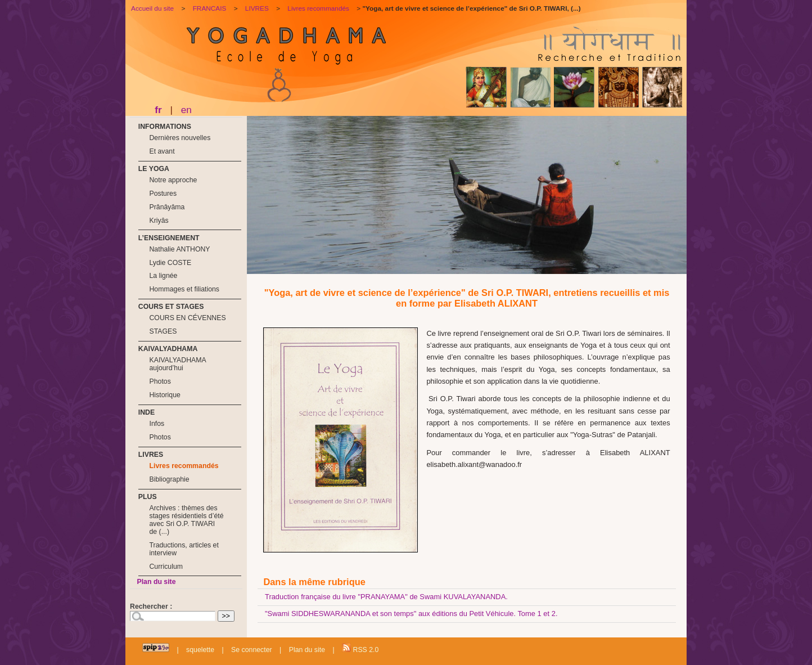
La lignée (163, 276)
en (186, 110)
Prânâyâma (167, 207)
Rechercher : (151, 606)
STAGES (163, 331)
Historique (164, 395)
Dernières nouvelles (180, 138)
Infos (157, 424)
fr (158, 110)
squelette (200, 650)
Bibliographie (169, 479)
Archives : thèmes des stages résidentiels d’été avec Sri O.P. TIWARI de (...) (186, 520)
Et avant (162, 151)
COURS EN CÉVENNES (187, 318)
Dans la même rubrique (314, 582)
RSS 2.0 (360, 648)
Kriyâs (159, 221)
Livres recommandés (184, 466)
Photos (160, 381)
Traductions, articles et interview (184, 549)
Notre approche (173, 180)
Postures (163, 194)
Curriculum (166, 567)
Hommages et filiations (184, 289)
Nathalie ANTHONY (179, 249)
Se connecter (252, 650)
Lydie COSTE (170, 263)
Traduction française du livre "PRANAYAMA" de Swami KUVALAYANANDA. (386, 597)
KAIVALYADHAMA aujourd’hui (177, 364)
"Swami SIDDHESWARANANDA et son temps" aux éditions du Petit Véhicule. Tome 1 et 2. (411, 614)
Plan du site (156, 582)
